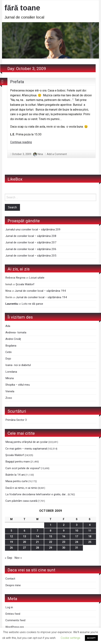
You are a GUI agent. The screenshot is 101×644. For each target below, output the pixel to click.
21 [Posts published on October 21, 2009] (37, 542)
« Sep (9, 558)
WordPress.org (15, 627)
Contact (10, 579)
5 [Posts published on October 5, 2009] (11, 531)
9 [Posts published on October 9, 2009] (64, 531)
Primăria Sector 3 (16, 420)
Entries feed (13, 614)
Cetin (9, 352)
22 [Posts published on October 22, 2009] (50, 542)
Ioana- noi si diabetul (18, 365)
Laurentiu (12, 304)
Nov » (18, 558)
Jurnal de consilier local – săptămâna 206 (31, 249)
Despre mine (13, 585)
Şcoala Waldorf (25, 284)
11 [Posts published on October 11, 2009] (90, 531)
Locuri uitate (37, 278)
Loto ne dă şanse (32, 304)
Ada (8, 326)
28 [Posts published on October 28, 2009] (37, 548)
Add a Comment (57, 154)
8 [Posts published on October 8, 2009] (50, 531)
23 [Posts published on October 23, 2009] (64, 542)
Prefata (17, 82)
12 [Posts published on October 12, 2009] (11, 536)
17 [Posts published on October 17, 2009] (77, 536)
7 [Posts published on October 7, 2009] (37, 531)
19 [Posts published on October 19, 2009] (11, 542)
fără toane (22, 8)
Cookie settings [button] (70, 638)
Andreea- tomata (16, 332)
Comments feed (15, 620)
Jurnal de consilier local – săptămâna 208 (31, 236)
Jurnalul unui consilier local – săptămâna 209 (33, 229)
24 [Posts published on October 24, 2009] (77, 542)
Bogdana (11, 346)
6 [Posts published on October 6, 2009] (24, 531)
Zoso (9, 398)
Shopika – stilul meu (18, 385)
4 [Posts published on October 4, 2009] (90, 525)
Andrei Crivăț (13, 339)
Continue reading (21, 142)
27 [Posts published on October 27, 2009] (24, 548)
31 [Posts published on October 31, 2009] (77, 548)
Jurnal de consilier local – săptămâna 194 (40, 291)
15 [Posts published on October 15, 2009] (50, 536)
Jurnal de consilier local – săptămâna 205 (31, 256)
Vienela (10, 391)
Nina (40, 154)
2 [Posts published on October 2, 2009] (64, 525)
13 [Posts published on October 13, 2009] (24, 536)
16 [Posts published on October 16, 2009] (64, 536)
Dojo (8, 359)
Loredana (11, 372)
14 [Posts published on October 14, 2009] (37, 536)
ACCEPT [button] (91, 638)
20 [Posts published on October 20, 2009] (24, 542)
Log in (9, 607)
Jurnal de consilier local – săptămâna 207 (31, 242)
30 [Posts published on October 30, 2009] (64, 548)
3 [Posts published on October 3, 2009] (77, 525)
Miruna (10, 378)
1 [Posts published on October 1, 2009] (50, 525)
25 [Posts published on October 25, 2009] (90, 542)
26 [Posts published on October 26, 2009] (11, 548)
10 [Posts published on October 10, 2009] (77, 531)
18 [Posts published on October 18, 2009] (90, 536)
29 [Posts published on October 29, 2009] (50, 548)
